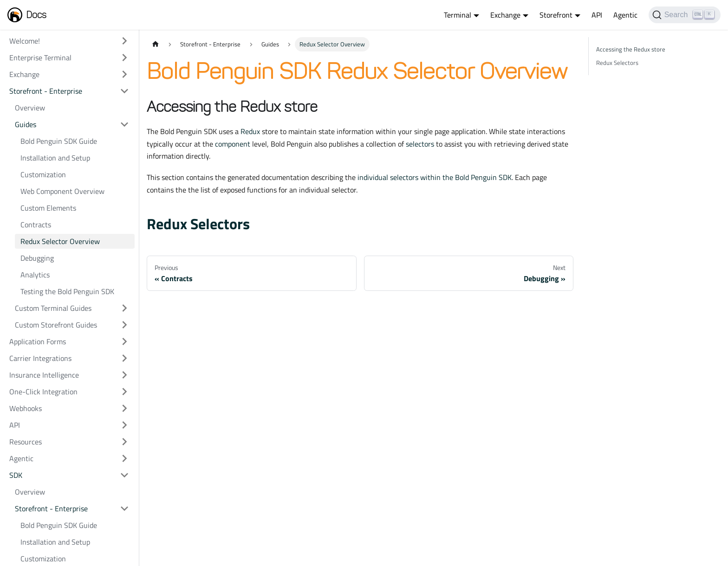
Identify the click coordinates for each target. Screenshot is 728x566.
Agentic (625, 15)
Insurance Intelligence (44, 375)
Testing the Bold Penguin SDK (67, 291)
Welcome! (25, 41)
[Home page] (156, 44)
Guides (26, 124)
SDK (16, 475)
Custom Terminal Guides (53, 308)
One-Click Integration (43, 392)
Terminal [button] (458, 15)
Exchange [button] (505, 15)
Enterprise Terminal (40, 58)
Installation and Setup (55, 158)
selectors (420, 144)
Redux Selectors (198, 224)
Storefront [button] (556, 15)
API (597, 15)
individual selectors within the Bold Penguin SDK (435, 177)
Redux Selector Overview (60, 241)
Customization (43, 174)
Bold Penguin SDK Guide (59, 141)
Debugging (37, 258)
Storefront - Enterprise (46, 91)
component (233, 144)
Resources (26, 442)
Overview (30, 108)
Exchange (24, 74)
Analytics (35, 275)
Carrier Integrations (40, 358)
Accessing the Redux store (631, 49)
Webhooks (26, 408)
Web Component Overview (62, 191)
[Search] (685, 15)
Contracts (36, 225)
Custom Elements (48, 208)
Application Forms (38, 341)
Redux (250, 131)
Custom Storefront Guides (56, 325)
